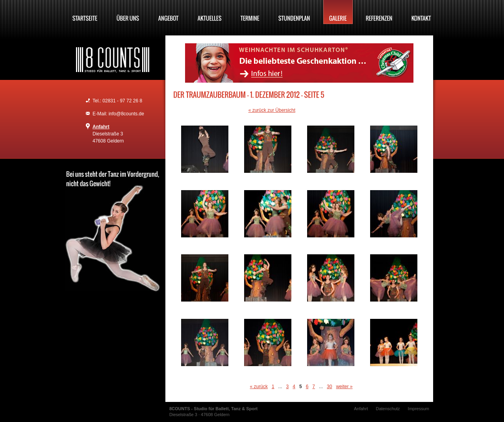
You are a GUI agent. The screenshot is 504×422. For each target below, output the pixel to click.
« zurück (259, 387)
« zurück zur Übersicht (272, 110)
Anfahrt (101, 127)
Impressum (419, 409)
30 (329, 387)
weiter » (344, 387)
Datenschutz (388, 409)
